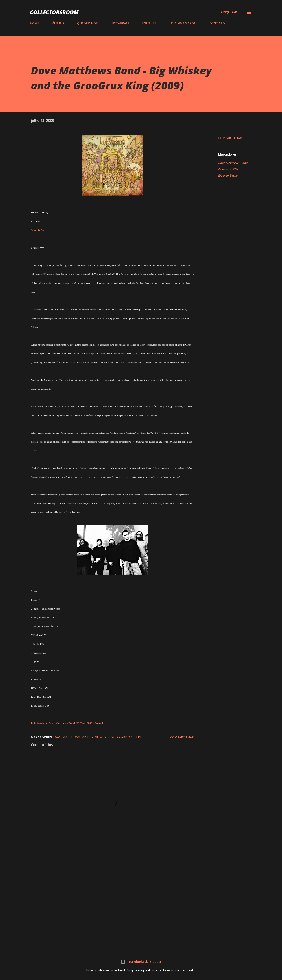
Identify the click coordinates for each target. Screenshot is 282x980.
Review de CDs (228, 169)
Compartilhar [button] (230, 138)
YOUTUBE (149, 23)
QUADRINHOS (87, 23)
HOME (35, 23)
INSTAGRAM (120, 23)
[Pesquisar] (229, 12)
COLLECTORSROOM (54, 12)
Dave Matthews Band (233, 163)
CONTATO (217, 23)
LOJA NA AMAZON (183, 23)
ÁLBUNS (58, 23)
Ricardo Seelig (228, 175)
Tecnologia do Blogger (141, 962)
